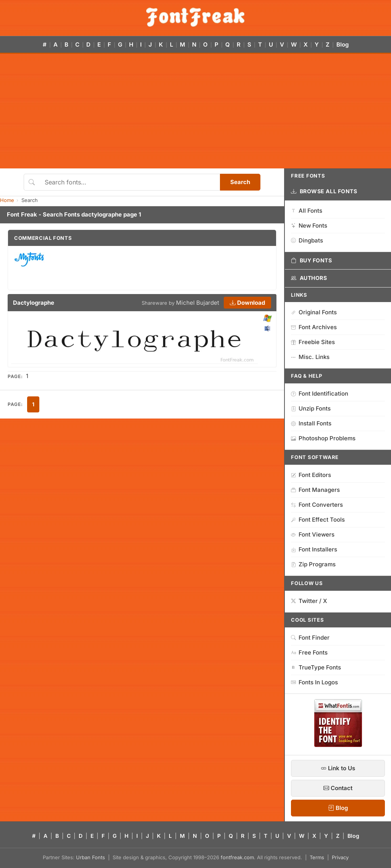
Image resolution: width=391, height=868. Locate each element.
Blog (343, 44)
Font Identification (320, 394)
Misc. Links (310, 357)
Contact (338, 788)
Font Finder (310, 638)
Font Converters (317, 505)
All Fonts (307, 211)
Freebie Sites (313, 342)
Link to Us (338, 768)
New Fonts (309, 225)
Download (247, 303)
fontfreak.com (237, 857)
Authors (309, 278)
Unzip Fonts (311, 408)
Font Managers (315, 490)
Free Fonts (309, 652)
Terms (317, 857)
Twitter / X (309, 601)
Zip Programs (313, 564)
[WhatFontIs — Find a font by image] (338, 745)
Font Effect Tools (318, 520)
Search (240, 182)
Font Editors (311, 475)
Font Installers (314, 549)
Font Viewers (313, 534)
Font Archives (314, 327)
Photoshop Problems (323, 438)
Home (7, 200)
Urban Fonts (90, 857)
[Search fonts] (130, 182)
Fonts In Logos (314, 682)
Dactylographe (34, 303)
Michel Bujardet (198, 303)
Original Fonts (314, 312)
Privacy (340, 857)
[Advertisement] (195, 111)
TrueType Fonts (316, 667)
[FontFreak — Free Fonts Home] (195, 17)
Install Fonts (311, 423)
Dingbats (307, 240)
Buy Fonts (312, 260)
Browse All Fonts (324, 191)
